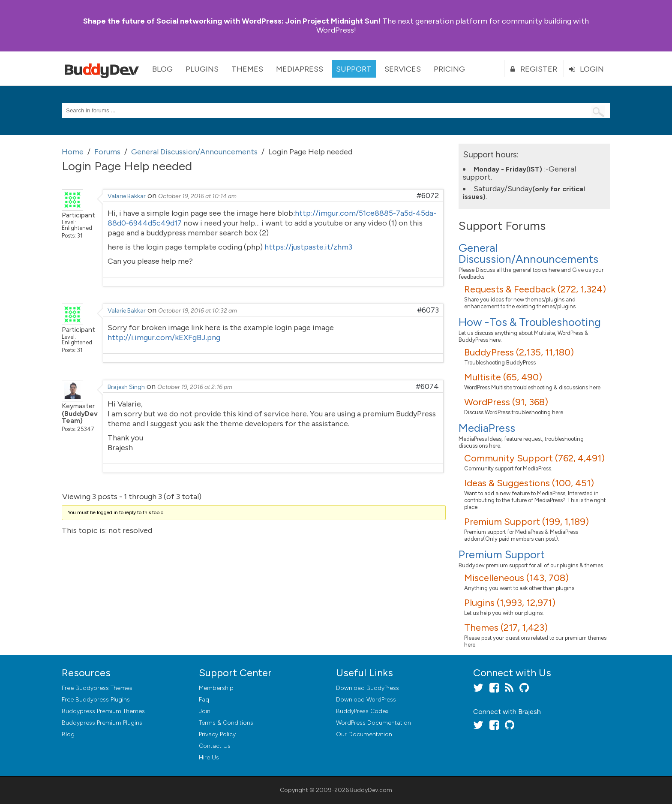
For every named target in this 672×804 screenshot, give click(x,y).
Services (403, 69)
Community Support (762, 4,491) (534, 458)
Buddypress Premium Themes (103, 711)
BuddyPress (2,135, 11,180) (519, 352)
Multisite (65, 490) (503, 377)
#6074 (427, 386)
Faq (204, 700)
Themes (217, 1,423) (506, 628)
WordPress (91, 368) (506, 402)
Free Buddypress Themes (97, 688)
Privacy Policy (217, 734)
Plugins (202, 69)
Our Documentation (364, 734)
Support (354, 69)
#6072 (428, 196)
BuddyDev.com (371, 790)
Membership (216, 688)
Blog (162, 69)
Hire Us (209, 757)
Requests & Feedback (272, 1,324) (535, 289)
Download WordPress (366, 700)
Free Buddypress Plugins (96, 700)
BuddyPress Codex (362, 711)
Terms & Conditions (226, 723)
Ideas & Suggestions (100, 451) (529, 483)
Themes (247, 69)
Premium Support (502, 554)
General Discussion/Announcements (528, 253)
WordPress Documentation (373, 723)
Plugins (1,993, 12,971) (510, 603)
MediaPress (300, 69)
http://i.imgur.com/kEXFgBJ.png (164, 337)
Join (205, 711)
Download (367, 688)
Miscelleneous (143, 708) (516, 578)
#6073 (428, 310)
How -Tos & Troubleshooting (530, 322)
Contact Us (215, 746)
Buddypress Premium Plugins (102, 723)
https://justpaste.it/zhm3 (308, 247)
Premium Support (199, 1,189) (526, 522)
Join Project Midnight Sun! (232, 21)
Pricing (449, 69)
